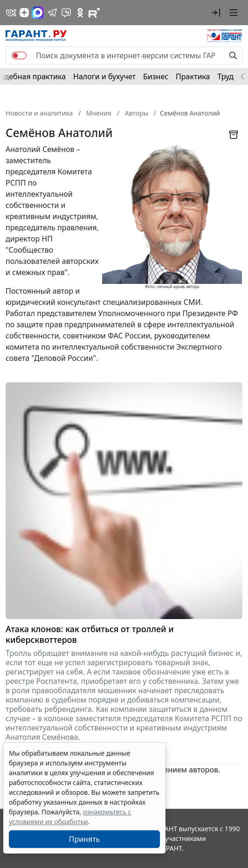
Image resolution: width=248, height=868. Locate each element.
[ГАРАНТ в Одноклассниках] (80, 13)
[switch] (19, 55)
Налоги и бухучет (104, 76)
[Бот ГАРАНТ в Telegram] (66, 13)
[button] (216, 13)
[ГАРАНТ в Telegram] (52, 13)
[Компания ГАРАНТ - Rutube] (94, 13)
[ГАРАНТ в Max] (38, 13)
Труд (225, 76)
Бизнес (156, 76)
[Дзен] (24, 13)
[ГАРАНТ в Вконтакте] (11, 13)
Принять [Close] (85, 839)
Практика (193, 76)
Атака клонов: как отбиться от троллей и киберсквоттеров (90, 634)
